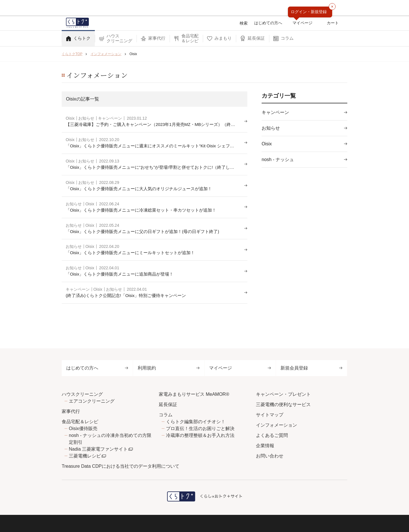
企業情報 (265, 446)
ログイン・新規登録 (309, 12)
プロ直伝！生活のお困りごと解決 (200, 428)
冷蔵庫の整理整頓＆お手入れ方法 (200, 435)
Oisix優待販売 (83, 428)
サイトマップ (270, 415)
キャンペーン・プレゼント (283, 394)
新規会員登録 (311, 368)
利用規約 (169, 368)
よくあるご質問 (272, 435)
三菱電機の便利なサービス (283, 404)
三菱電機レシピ (85, 456)
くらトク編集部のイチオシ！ (196, 422)
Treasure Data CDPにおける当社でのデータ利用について (121, 466)
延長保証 (168, 404)
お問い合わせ (270, 456)
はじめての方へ (97, 368)
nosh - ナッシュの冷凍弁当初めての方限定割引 (110, 439)
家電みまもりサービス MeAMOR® (194, 394)
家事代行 (71, 411)
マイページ (240, 368)
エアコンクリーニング (92, 401)
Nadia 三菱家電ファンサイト (98, 449)
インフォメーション (276, 425)
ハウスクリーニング (82, 394)
